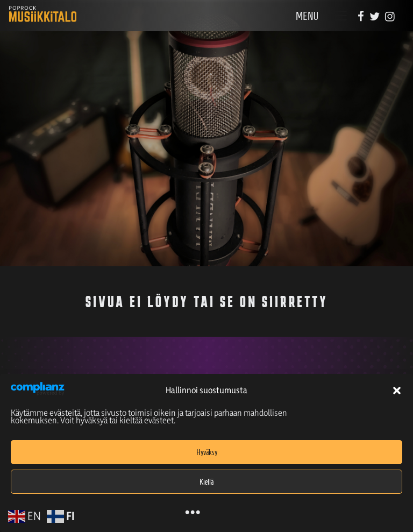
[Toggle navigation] (339, 16)
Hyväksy (207, 452)
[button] (397, 391)
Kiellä (206, 482)
